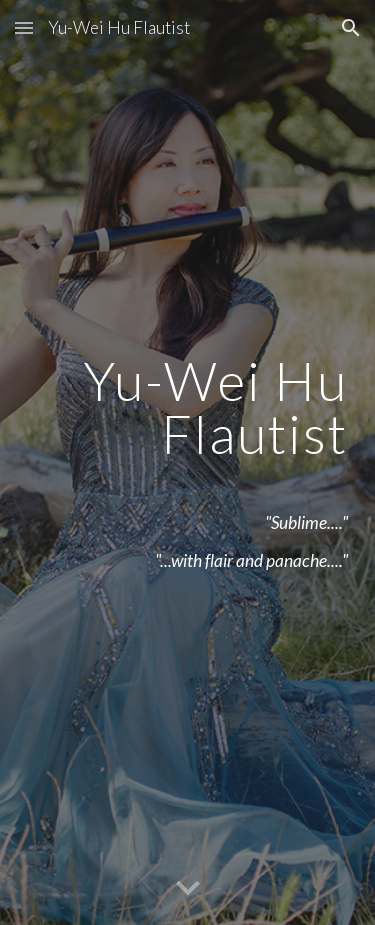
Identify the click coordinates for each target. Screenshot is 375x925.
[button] (24, 27)
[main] (188, 463)
